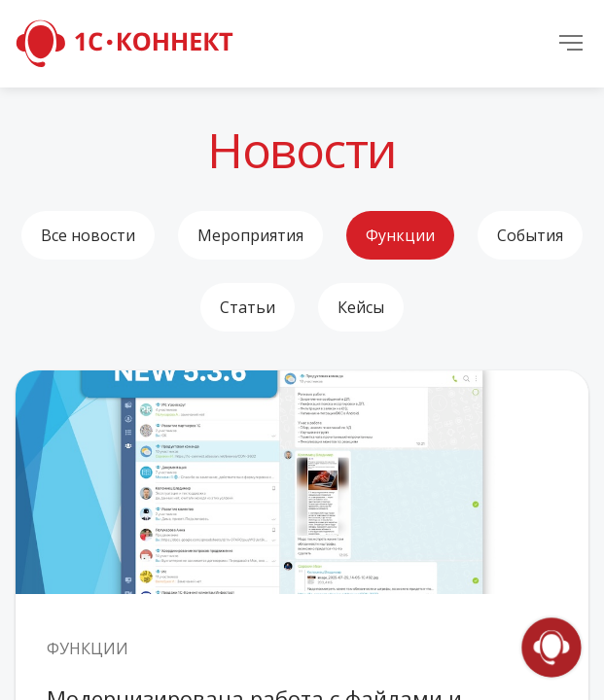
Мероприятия (250, 235)
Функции (400, 235)
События (530, 235)
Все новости (88, 235)
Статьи (248, 307)
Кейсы (361, 307)
